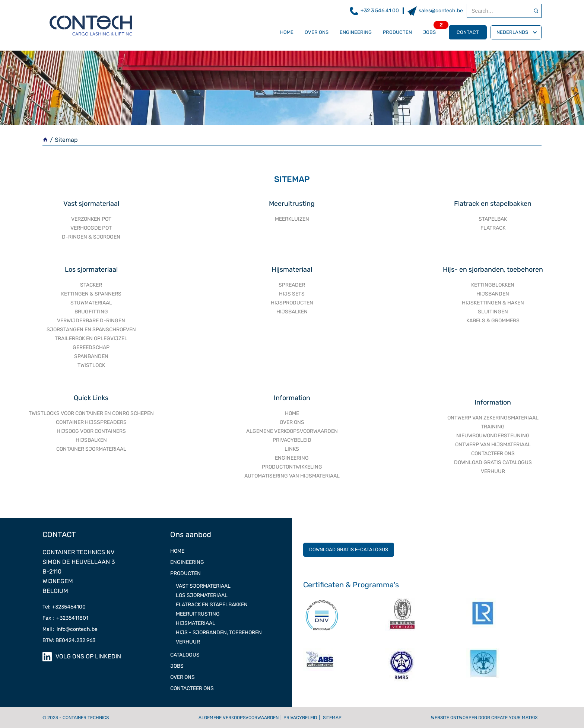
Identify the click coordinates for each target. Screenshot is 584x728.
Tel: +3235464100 (64, 607)
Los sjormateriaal (91, 269)
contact (468, 32)
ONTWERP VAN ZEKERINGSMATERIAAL (493, 418)
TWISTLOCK (91, 365)
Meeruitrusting (292, 204)
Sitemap (332, 718)
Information (292, 398)
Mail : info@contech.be (70, 629)
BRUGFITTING (91, 312)
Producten (397, 32)
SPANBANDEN (91, 356)
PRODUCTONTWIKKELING (292, 467)
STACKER (91, 285)
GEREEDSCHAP (91, 347)
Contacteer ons (192, 688)
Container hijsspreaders (91, 422)
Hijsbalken (91, 440)
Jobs (429, 32)
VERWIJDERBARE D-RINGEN (91, 321)
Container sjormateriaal (91, 449)
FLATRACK (493, 228)
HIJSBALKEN (292, 312)
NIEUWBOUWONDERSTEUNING (493, 436)
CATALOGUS (185, 655)
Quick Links (91, 398)
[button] (516, 32)
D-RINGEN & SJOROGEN (91, 237)
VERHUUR (493, 471)
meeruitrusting (198, 614)
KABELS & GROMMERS (493, 321)
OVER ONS (317, 32)
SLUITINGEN (493, 312)
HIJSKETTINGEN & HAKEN (493, 303)
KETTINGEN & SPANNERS (91, 294)
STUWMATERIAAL (91, 303)
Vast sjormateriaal (91, 204)
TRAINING (493, 427)
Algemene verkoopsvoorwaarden (239, 718)
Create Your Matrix (515, 718)
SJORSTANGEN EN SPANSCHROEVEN (91, 330)
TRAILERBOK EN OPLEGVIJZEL (91, 339)
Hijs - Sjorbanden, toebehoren (219, 633)
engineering (292, 458)
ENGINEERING (356, 32)
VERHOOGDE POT (91, 228)
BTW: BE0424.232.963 (69, 640)
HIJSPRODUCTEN (292, 303)
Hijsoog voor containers (91, 431)
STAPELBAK (493, 219)
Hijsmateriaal (292, 269)
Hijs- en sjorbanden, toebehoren (493, 269)
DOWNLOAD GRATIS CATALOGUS (493, 462)
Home (287, 32)
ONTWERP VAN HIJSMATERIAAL (493, 445)
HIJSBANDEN (493, 294)
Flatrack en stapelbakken (493, 204)
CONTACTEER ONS (493, 454)
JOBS (177, 666)
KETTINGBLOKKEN (493, 285)
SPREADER (292, 285)
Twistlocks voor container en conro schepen (91, 413)
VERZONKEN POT (91, 219)
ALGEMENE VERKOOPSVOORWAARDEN (292, 431)
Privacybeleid (300, 718)
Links (292, 449)
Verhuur (188, 642)
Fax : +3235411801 (65, 618)
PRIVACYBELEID (292, 440)
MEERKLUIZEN (292, 219)
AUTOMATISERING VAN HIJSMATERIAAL (292, 476)
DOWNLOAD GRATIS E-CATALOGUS (349, 550)
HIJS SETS (292, 294)
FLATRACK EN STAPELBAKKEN (212, 605)
